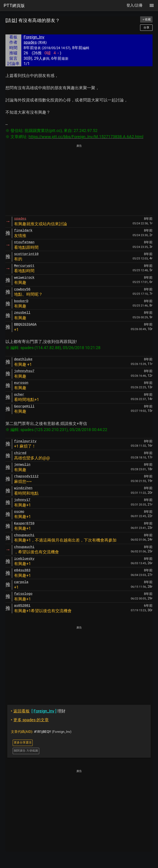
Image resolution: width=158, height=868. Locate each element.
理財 (38, 711)
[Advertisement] (79, 180)
